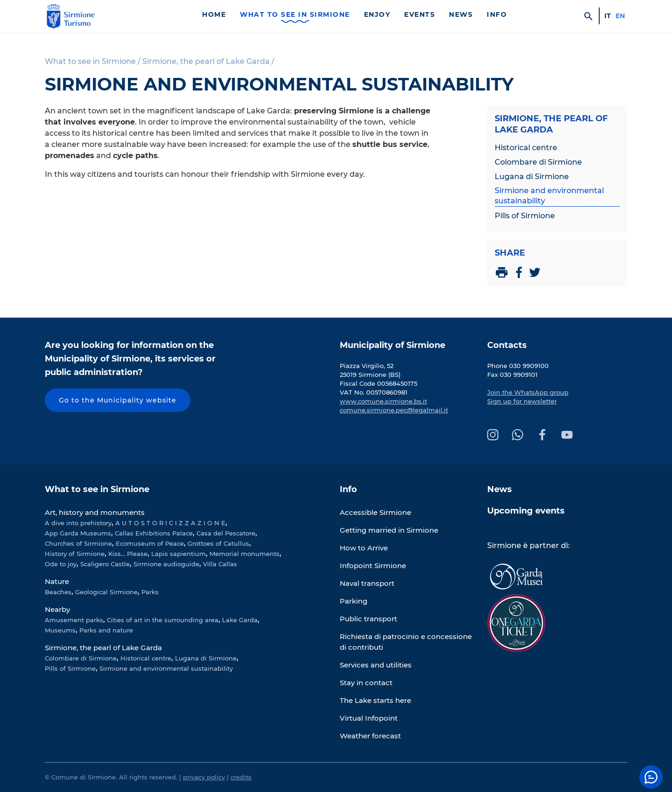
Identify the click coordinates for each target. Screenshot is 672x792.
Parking (353, 601)
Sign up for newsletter (522, 401)
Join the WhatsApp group (528, 392)
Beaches (58, 592)
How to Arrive (364, 548)
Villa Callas (220, 564)
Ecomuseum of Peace (150, 543)
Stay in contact (366, 683)
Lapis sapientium (178, 554)
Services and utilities (376, 665)
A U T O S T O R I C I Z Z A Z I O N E (170, 523)
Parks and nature (106, 630)
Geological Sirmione (106, 592)
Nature (57, 581)
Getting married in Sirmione (389, 530)
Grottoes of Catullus (218, 543)
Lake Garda (240, 620)
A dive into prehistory (78, 523)
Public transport (368, 619)
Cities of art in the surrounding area (163, 620)
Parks (150, 592)
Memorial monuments (245, 554)
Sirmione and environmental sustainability (549, 196)
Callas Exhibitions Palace (154, 533)
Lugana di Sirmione (532, 177)
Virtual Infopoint (369, 718)
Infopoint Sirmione (373, 566)
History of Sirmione (75, 554)
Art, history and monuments (95, 512)
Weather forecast (370, 736)
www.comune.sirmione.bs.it (383, 401)
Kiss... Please (128, 554)
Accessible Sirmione (375, 512)
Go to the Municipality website (118, 400)
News (461, 14)
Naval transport (367, 583)
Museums (60, 630)
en (620, 16)
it (608, 16)
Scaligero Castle (105, 564)
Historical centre (526, 148)
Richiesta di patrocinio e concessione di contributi (406, 642)
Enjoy (377, 14)
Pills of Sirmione (525, 216)
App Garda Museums (78, 533)
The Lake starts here (375, 700)
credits (241, 777)
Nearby (57, 609)
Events (420, 14)
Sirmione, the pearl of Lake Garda (103, 648)
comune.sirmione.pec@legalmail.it (394, 410)
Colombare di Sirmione (538, 162)
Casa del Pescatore (226, 533)
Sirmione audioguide (166, 564)
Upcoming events (526, 511)
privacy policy (204, 777)
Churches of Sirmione (78, 543)
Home (214, 14)
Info (497, 14)
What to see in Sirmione (295, 14)
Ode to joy (61, 564)
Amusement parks (74, 620)
